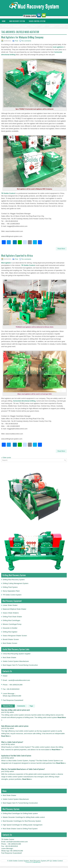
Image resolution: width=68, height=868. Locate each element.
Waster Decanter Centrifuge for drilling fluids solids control (24, 817)
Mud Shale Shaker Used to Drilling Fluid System (20, 829)
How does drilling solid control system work (15, 710)
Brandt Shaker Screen (11, 639)
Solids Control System (37, 21)
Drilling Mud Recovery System (14, 580)
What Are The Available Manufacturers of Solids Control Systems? (23, 769)
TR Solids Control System (12, 595)
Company (52, 26)
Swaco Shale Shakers (11, 613)
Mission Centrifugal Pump (12, 624)
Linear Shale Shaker (10, 605)
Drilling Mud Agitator (10, 632)
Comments (21, 706)
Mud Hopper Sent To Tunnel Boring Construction (20, 665)
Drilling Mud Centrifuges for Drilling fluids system (20, 813)
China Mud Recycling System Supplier (17, 654)
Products (34, 26)
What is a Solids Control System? (12, 742)
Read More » (6, 736)
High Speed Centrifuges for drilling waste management (23, 825)
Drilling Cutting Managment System (16, 583)
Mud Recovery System (17, 21)
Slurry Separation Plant (11, 591)
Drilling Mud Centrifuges (11, 620)
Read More (61, 249)
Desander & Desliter (10, 628)
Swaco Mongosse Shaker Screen (15, 636)
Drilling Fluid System (10, 587)
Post (43, 26)
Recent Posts (8, 706)
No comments (26, 41)
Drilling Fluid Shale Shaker (12, 617)
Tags (31, 706)
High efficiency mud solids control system (15, 726)
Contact (62, 26)
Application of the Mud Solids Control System (16, 756)
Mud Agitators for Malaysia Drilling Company (22, 37)
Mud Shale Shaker (9, 657)
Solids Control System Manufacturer (16, 661)
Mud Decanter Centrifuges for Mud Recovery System (22, 821)
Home (4, 21)
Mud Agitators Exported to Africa (17, 255)
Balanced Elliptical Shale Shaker (14, 609)
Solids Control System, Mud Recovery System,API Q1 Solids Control (38, 861)
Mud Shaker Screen (10, 643)
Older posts (6, 458)
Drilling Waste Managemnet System (14, 26)
